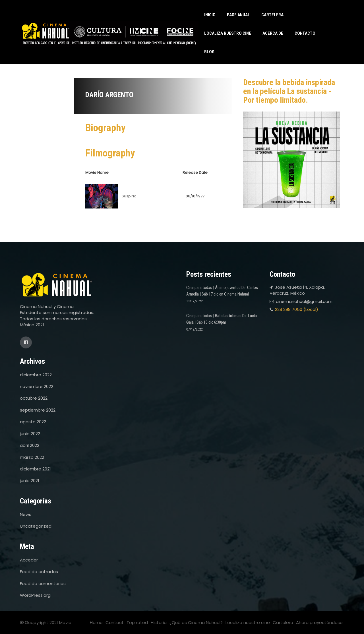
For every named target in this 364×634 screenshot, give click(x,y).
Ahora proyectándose (319, 622)
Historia (159, 622)
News (26, 514)
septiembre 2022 (38, 410)
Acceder (29, 560)
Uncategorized (36, 526)
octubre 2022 (34, 398)
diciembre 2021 (35, 469)
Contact (115, 622)
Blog (209, 52)
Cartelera (272, 15)
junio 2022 (30, 434)
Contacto (305, 33)
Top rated (137, 622)
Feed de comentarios (43, 584)
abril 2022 (30, 445)
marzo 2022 (32, 457)
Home (96, 622)
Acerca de (273, 33)
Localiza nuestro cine (228, 33)
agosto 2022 (33, 422)
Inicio (210, 15)
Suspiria (129, 196)
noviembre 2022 (37, 386)
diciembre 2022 (36, 375)
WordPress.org (35, 595)
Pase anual (238, 15)
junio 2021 (30, 481)
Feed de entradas (39, 572)
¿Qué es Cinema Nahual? (196, 622)
